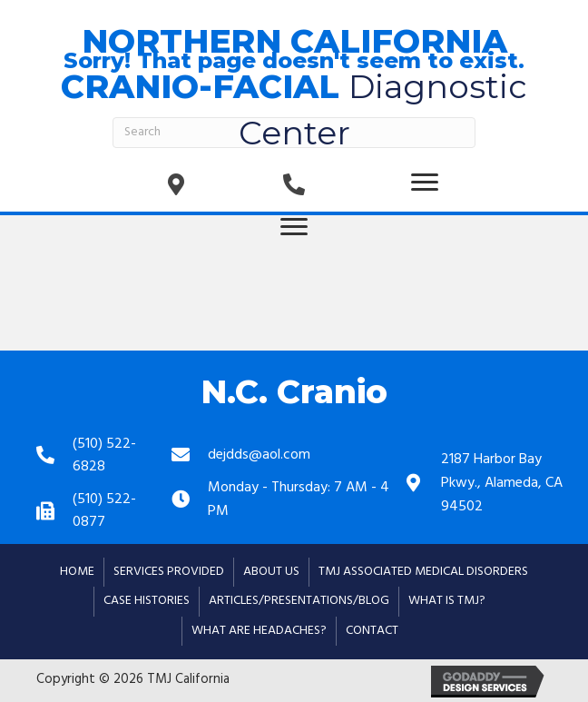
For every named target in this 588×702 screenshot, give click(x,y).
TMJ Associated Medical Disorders (423, 572)
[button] (425, 183)
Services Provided (169, 572)
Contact (372, 631)
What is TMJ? (447, 601)
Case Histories (147, 601)
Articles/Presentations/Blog (299, 601)
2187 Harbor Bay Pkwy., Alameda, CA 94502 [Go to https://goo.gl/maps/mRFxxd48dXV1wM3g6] (502, 483)
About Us (271, 572)
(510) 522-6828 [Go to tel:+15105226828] (104, 456)
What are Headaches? (259, 631)
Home (77, 572)
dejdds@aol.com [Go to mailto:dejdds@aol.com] (259, 455)
